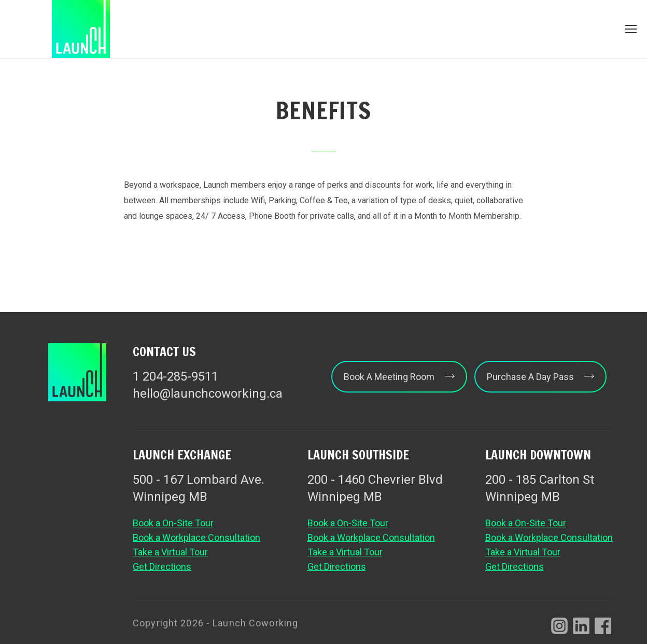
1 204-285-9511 (175, 376)
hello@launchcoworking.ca (208, 394)
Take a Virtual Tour (170, 552)
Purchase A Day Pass (540, 377)
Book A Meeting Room (399, 377)
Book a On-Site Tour (173, 523)
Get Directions (162, 566)
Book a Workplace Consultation (196, 537)
